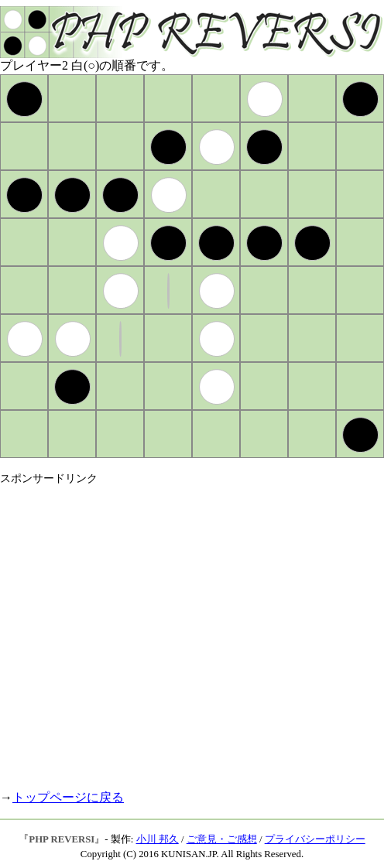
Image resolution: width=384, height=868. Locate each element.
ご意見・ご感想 (222, 839)
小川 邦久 (158, 839)
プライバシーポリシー (315, 839)
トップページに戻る (68, 797)
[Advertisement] (145, 631)
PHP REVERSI (62, 839)
